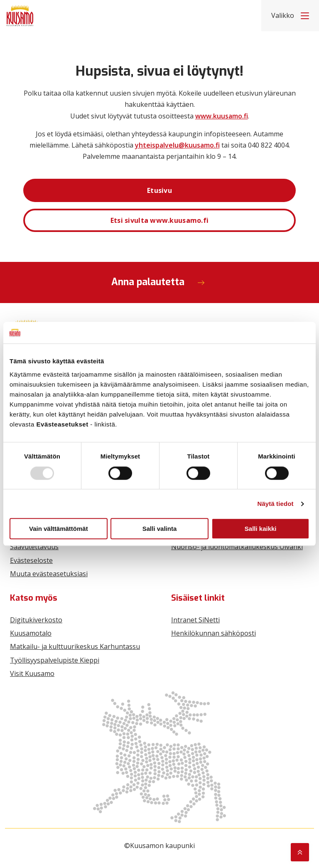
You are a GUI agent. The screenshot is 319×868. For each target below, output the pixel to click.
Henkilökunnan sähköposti (213, 633)
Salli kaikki (261, 529)
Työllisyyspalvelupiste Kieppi (55, 660)
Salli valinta (160, 529)
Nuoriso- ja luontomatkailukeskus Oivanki (237, 547)
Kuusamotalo (31, 633)
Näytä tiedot (276, 504)
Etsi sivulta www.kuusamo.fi (160, 220)
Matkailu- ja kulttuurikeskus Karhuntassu (75, 646)
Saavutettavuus (34, 547)
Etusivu (159, 190)
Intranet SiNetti (195, 620)
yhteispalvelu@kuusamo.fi (177, 145)
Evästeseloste (31, 560)
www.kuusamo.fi (222, 116)
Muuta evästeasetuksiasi (49, 574)
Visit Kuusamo (32, 673)
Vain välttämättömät (59, 529)
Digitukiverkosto (36, 620)
